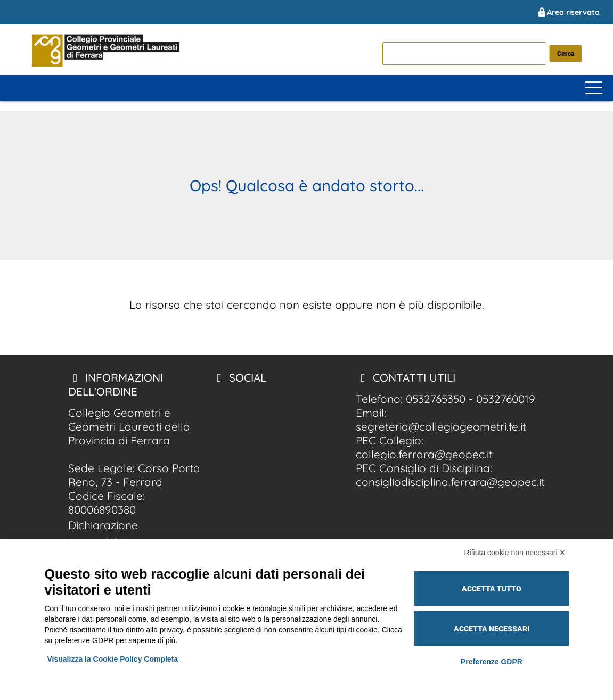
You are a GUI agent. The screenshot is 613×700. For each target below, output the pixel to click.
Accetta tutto (492, 589)
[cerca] (464, 53)
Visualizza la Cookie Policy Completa (113, 659)
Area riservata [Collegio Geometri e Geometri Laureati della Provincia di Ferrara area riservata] (568, 12)
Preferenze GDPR (492, 662)
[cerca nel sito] (566, 53)
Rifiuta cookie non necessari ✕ (515, 553)
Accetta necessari (492, 629)
